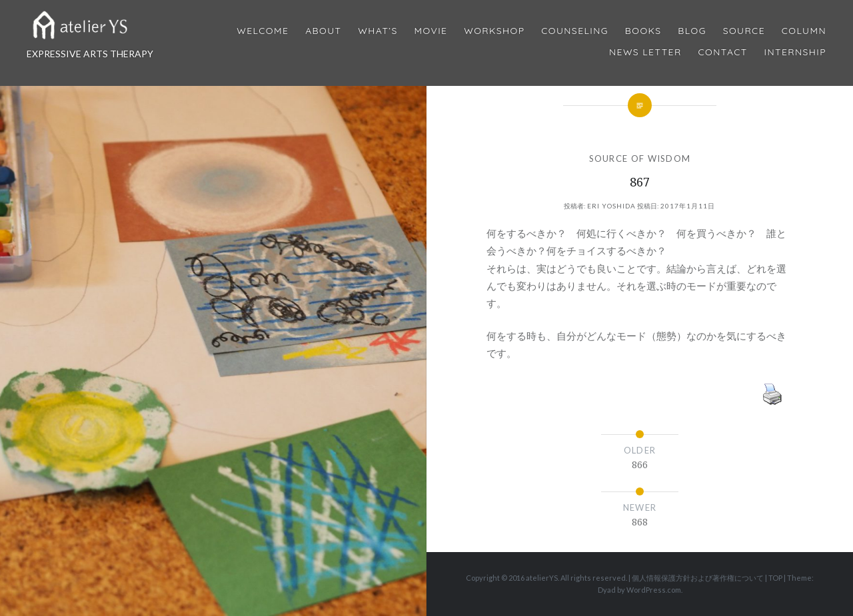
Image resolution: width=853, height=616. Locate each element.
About (323, 31)
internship (795, 52)
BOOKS (643, 31)
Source (744, 31)
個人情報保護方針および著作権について (698, 578)
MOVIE (431, 31)
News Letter (645, 52)
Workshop (494, 31)
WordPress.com (654, 590)
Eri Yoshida (611, 206)
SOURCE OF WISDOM (640, 158)
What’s (378, 31)
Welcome (263, 31)
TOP (775, 578)
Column (804, 31)
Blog (692, 31)
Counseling (575, 31)
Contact (723, 52)
